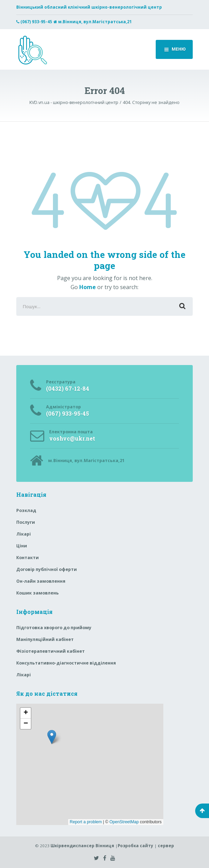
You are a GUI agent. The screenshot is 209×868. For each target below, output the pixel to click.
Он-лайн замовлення (41, 581)
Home (88, 287)
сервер (166, 846)
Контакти (28, 558)
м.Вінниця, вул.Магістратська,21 (95, 22)
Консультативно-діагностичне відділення (66, 663)
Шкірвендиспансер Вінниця (82, 846)
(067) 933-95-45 (36, 22)
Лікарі (24, 534)
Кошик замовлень (38, 593)
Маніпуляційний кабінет (45, 639)
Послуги (26, 522)
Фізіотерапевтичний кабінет (51, 651)
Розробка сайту (135, 846)
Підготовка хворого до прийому (54, 628)
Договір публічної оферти (47, 569)
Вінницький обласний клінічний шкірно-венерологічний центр (89, 7)
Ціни (22, 546)
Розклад (26, 510)
